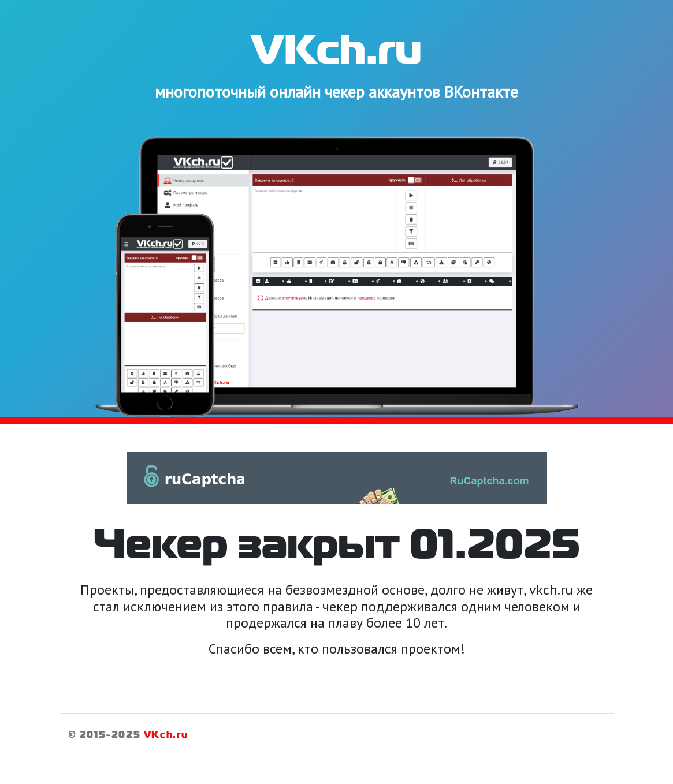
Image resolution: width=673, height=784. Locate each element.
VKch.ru (166, 736)
